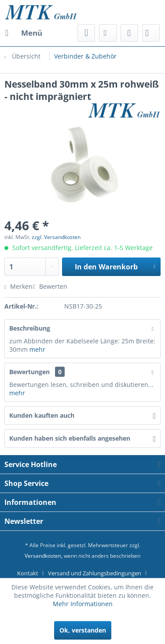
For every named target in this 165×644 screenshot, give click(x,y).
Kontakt (28, 573)
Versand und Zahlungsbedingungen (95, 573)
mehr (37, 349)
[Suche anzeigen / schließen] (86, 33)
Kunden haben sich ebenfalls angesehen (70, 438)
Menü (24, 32)
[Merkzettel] (108, 33)
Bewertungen (29, 372)
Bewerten (50, 286)
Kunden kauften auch (42, 415)
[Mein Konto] (129, 33)
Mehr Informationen (83, 604)
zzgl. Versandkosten (56, 237)
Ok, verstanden (83, 630)
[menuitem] (23, 33)
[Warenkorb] (151, 33)
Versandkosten (43, 556)
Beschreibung (30, 328)
